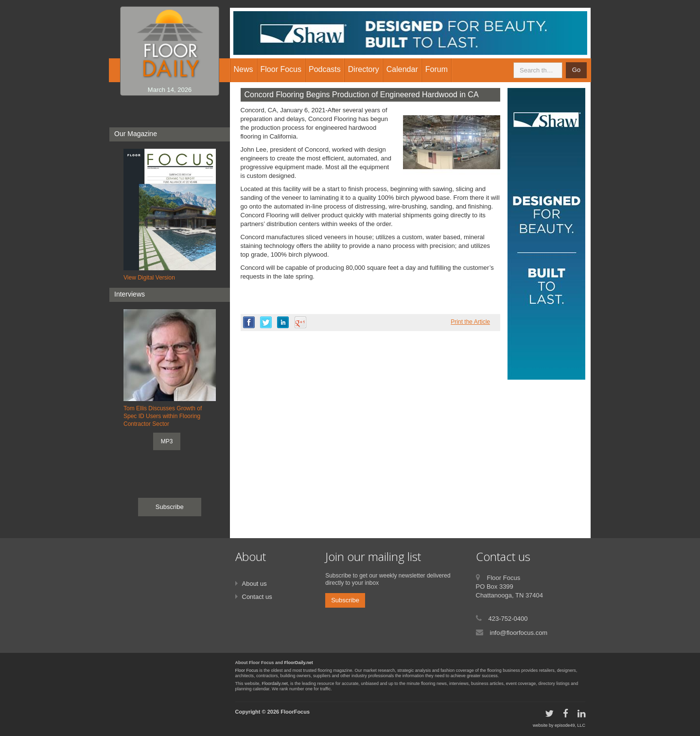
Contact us (257, 597)
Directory (364, 69)
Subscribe (170, 507)
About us (254, 584)
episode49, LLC (570, 725)
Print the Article (470, 322)
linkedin (283, 322)
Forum (437, 69)
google (300, 322)
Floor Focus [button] (281, 69)
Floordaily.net (275, 683)
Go (576, 70)
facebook (249, 322)
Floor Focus (247, 670)
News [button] (244, 69)
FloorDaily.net (299, 663)
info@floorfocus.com (519, 633)
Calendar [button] (402, 69)
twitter (266, 322)
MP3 (167, 441)
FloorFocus (295, 712)
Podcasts (325, 69)
